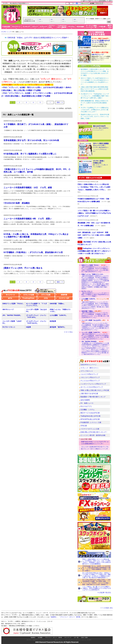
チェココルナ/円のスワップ (90, 381)
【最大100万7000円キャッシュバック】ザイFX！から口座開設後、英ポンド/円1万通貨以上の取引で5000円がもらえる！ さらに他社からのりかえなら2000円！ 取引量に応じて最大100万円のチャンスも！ (95, 304)
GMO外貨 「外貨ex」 (57, 304)
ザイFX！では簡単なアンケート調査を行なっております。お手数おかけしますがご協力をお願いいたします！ (95, 110)
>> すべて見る (68, 332)
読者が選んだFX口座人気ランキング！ (94, 432)
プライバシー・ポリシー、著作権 (53, 638)
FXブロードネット (9, 327)
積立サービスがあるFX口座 (90, 413)
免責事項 (33, 638)
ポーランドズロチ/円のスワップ (92, 387)
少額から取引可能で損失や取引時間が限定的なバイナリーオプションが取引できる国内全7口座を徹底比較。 (94, 89)
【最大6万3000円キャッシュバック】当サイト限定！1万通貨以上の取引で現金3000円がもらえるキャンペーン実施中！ (95, 294)
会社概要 (40, 638)
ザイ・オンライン (69, 640)
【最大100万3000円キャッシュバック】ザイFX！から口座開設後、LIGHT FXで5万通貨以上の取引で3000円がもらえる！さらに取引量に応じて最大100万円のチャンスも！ (95, 336)
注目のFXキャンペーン (89, 365)
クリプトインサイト (80, 640)
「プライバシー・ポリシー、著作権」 (70, 617)
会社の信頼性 (85, 400)
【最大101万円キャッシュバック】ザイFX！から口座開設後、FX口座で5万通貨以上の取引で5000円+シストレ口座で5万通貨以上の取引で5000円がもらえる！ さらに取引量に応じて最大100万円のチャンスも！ (95, 325)
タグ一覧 (76, 638)
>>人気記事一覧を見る (104, 593)
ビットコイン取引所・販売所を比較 (93, 435)
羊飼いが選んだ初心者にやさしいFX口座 (95, 390)
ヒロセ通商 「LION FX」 (59, 315)
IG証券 (28, 327)
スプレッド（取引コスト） (90, 368)
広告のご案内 (84, 638)
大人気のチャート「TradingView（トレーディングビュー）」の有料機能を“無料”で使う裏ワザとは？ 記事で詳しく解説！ (95, 96)
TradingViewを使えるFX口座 (90, 416)
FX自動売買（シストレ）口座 (91, 422)
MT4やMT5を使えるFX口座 (90, 419)
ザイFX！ (89, 640)
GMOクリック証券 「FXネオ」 (13, 304)
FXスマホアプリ (86, 406)
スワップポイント (87, 371)
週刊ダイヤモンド (59, 640)
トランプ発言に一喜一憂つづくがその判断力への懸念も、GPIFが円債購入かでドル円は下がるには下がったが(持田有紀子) (97, 588)
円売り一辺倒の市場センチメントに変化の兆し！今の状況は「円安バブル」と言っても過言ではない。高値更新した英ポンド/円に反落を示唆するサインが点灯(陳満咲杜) (97, 562)
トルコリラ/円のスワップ (89, 374)
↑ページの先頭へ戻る (106, 608)
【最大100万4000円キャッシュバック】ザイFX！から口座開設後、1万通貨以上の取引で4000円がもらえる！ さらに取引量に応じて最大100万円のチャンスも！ (95, 314)
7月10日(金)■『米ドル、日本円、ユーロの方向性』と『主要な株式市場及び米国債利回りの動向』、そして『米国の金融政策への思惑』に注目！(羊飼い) (96, 568)
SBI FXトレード (8, 309)
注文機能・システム (88, 410)
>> (60, 102)
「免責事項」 (53, 617)
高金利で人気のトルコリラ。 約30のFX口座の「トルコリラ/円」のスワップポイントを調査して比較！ (95, 116)
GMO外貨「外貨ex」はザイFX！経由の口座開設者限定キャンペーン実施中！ (38, 38)
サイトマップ (68, 638)
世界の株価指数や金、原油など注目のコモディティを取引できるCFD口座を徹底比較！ (94, 103)
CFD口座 (84, 426)
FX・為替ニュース (87, 403)
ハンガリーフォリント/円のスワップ (93, 384)
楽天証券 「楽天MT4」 (58, 327)
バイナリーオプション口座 (90, 429)
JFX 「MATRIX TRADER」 (12, 315)
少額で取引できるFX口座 (89, 394)
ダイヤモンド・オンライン (46, 640)
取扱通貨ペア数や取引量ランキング (93, 397)
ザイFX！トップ (6, 32)
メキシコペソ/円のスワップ (90, 377)
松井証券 (53, 321)
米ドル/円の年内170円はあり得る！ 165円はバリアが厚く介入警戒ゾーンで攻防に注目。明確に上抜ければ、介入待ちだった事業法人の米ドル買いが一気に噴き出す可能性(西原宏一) (96, 575)
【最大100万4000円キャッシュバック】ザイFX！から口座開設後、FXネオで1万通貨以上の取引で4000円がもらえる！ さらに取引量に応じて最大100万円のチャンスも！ (95, 268)
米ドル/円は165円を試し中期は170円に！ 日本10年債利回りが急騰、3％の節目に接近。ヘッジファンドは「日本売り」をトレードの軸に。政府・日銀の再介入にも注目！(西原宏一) (96, 582)
